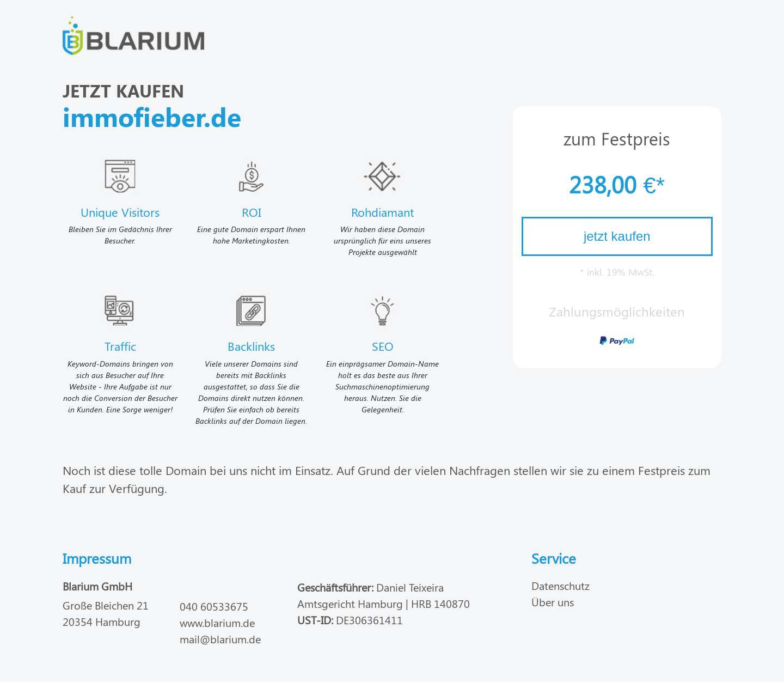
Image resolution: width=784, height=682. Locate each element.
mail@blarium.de (220, 639)
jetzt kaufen (617, 236)
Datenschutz (561, 585)
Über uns (553, 602)
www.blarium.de (217, 622)
